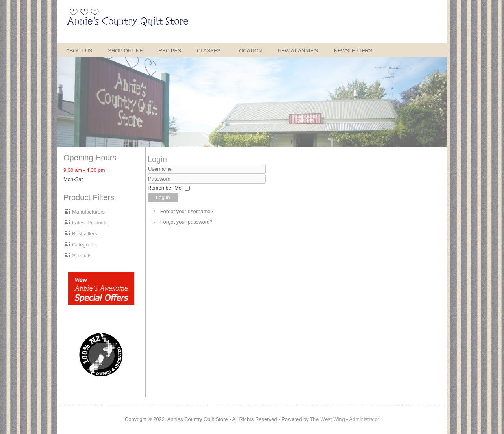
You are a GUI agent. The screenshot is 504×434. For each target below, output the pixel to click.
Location (249, 51)
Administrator (364, 419)
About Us (79, 51)
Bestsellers (85, 234)
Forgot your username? (187, 211)
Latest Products (90, 223)
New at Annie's (298, 51)
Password (148, 184)
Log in (163, 197)
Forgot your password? (186, 222)
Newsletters (353, 51)
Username (148, 174)
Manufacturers (88, 212)
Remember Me (165, 188)
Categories (84, 245)
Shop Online (125, 51)
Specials (82, 256)
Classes (209, 51)
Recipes (170, 51)
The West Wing (327, 419)
